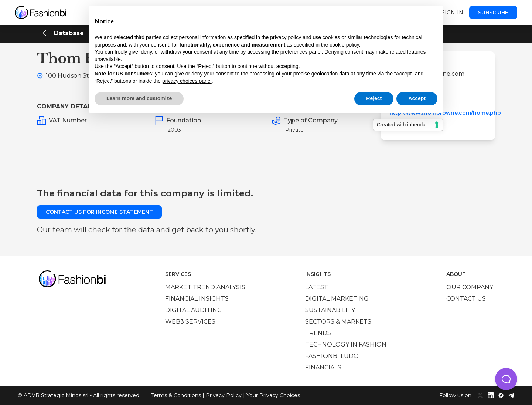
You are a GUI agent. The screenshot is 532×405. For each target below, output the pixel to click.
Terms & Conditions (176, 395)
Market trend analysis (205, 287)
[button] (506, 379)
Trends (318, 333)
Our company (470, 287)
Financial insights (197, 299)
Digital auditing (194, 310)
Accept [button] (417, 98)
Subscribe (493, 13)
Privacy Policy (224, 395)
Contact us (466, 299)
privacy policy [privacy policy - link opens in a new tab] (286, 37)
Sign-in (452, 13)
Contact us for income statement (99, 212)
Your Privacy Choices (273, 395)
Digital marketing (337, 299)
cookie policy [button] (344, 45)
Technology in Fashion (346, 345)
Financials (323, 367)
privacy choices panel (187, 81)
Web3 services (190, 322)
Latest (317, 287)
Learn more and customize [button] (139, 98)
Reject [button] (374, 98)
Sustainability (330, 310)
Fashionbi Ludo (332, 356)
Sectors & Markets (338, 322)
